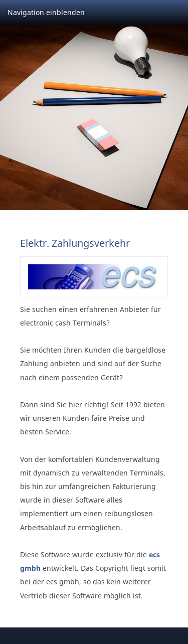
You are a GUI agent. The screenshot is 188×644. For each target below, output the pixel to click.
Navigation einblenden (46, 12)
